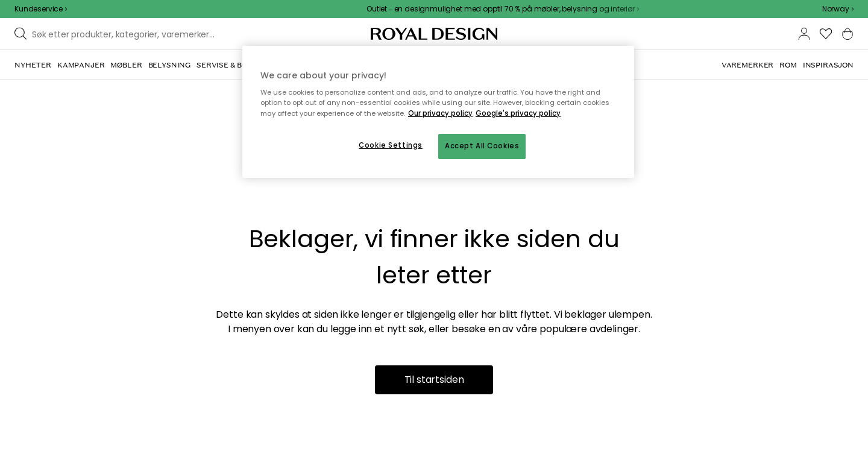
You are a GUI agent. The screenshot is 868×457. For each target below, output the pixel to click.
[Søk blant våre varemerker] (127, 34)
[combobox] (838, 9)
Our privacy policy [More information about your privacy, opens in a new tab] (440, 113)
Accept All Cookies (482, 146)
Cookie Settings (391, 145)
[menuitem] (33, 65)
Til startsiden (434, 380)
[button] (838, 9)
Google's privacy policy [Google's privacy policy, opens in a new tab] (518, 113)
